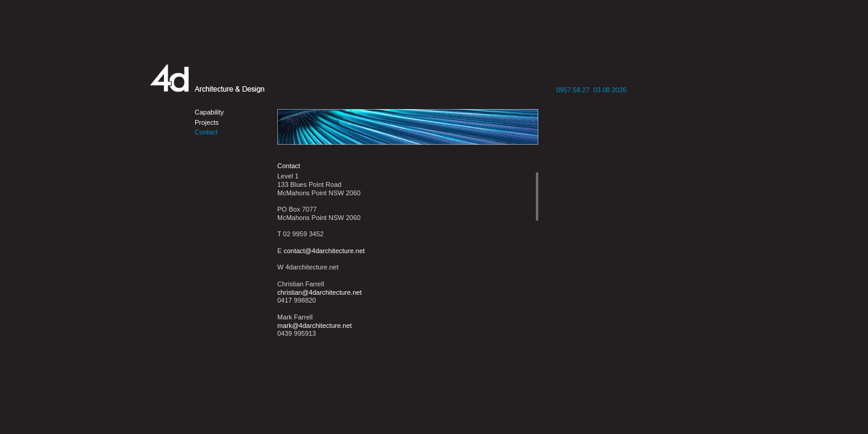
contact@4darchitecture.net (324, 251)
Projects (207, 122)
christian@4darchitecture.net (319, 292)
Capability (209, 112)
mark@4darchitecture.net (315, 325)
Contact (206, 132)
